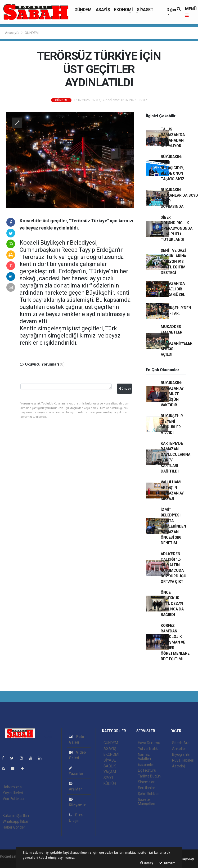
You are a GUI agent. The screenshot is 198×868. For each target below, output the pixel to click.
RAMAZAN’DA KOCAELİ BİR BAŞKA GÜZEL (173, 289)
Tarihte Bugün (149, 776)
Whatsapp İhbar (15, 821)
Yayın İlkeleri (13, 793)
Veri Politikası (13, 799)
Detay (147, 863)
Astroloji (179, 766)
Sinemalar (146, 782)
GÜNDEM (83, 10)
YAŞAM (110, 772)
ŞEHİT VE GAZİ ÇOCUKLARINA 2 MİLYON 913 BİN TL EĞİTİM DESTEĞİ (173, 262)
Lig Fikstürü (147, 770)
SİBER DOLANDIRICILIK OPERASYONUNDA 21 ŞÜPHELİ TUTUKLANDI (177, 228)
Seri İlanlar (147, 788)
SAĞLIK (110, 766)
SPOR (108, 778)
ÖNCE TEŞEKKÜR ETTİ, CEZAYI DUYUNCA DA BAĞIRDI (172, 604)
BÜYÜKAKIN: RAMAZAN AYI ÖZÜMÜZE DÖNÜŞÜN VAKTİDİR (173, 394)
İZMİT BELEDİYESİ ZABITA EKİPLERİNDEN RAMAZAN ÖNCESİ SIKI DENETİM (173, 526)
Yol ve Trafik (148, 749)
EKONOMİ (123, 10)
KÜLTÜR (110, 784)
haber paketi (10, 862)
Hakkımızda (12, 787)
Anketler (179, 749)
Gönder (125, 388)
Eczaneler (146, 764)
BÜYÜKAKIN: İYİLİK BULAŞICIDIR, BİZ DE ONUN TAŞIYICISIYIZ (173, 168)
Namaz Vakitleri (144, 757)
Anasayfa (12, 33)
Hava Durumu (149, 743)
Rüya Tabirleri (183, 760)
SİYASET (145, 10)
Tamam (167, 863)
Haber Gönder (14, 827)
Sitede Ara (181, 743)
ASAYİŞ (103, 10)
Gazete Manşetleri (147, 802)
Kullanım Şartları (16, 816)
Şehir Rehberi (149, 794)
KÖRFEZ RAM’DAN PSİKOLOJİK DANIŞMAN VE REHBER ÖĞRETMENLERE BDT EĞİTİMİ (175, 642)
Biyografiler (181, 754)
